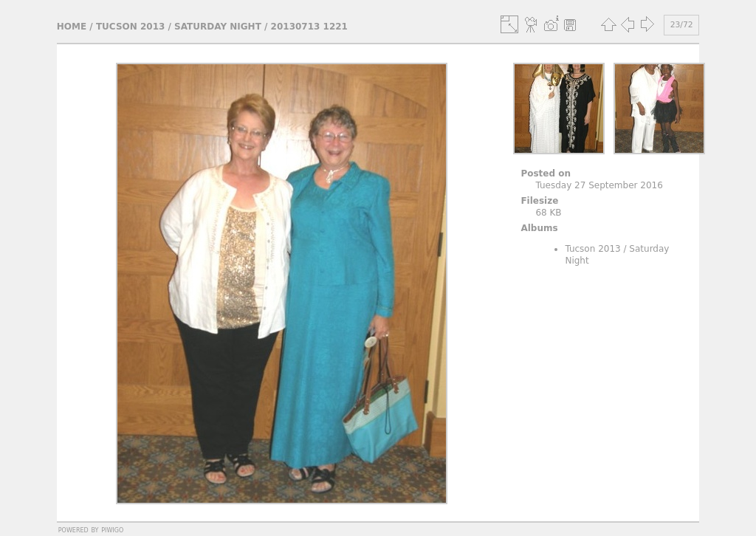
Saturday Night (218, 27)
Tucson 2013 (130, 27)
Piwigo (112, 529)
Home (72, 27)
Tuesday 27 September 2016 (599, 185)
